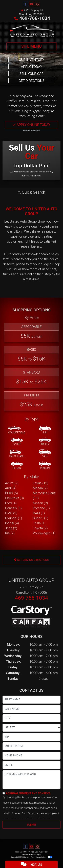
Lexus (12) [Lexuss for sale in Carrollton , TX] (41, 483)
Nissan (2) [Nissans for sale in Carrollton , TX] (40, 503)
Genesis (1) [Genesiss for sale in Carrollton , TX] (13, 508)
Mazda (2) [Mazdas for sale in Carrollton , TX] (40, 488)
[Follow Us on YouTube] (32, 4)
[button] (32, 192)
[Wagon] (45, 466)
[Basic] (32, 355)
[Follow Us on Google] (37, 4)
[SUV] (45, 430)
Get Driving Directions (32, 560)
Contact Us (33, 852)
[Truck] (45, 442)
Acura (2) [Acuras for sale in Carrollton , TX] (12, 483)
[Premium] (32, 401)
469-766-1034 (35, 18)
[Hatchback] (17, 454)
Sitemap (26, 857)
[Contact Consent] (4, 793)
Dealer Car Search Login (31, 855)
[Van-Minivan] (45, 454)
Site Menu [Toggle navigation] (32, 46)
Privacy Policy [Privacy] (43, 852)
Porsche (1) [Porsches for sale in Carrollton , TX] (41, 508)
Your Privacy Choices (42, 857)
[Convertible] (17, 430)
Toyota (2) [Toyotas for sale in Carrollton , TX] (40, 528)
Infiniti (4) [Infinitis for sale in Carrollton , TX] (12, 523)
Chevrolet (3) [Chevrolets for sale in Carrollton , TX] (14, 498)
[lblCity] (32, 718)
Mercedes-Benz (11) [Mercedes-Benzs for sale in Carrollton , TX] (44, 496)
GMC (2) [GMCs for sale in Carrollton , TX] (11, 513)
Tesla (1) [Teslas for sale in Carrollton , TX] (39, 523)
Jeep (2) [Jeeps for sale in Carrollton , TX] (11, 528)
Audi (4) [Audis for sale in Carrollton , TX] (11, 488)
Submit (32, 825)
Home (17, 852)
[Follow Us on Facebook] (26, 4)
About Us (24, 852)
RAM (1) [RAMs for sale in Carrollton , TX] (39, 513)
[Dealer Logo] (32, 31)
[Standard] (32, 378)
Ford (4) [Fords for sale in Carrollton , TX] (11, 503)
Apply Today (32, 67)
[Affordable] (32, 333)
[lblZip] (32, 737)
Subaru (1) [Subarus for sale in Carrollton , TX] (41, 518)
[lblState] (32, 728)
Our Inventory (32, 60)
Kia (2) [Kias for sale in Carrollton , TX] (10, 533)
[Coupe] (17, 442)
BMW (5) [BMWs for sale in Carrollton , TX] (11, 493)
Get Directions (32, 81)
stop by (50, 274)
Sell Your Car (32, 74)
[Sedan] (17, 466)
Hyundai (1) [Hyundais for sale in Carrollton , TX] (14, 518)
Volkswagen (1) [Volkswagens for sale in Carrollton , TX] (44, 533)
